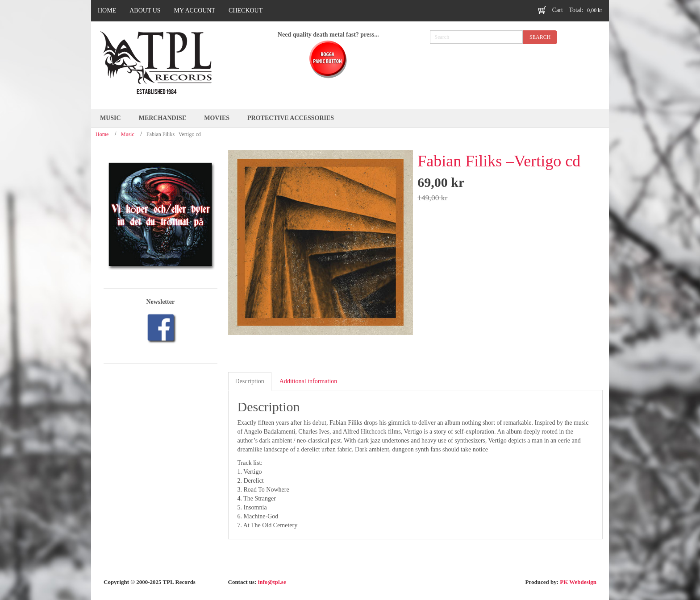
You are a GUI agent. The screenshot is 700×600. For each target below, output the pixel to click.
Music (128, 134)
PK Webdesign (578, 582)
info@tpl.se (272, 582)
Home (102, 134)
